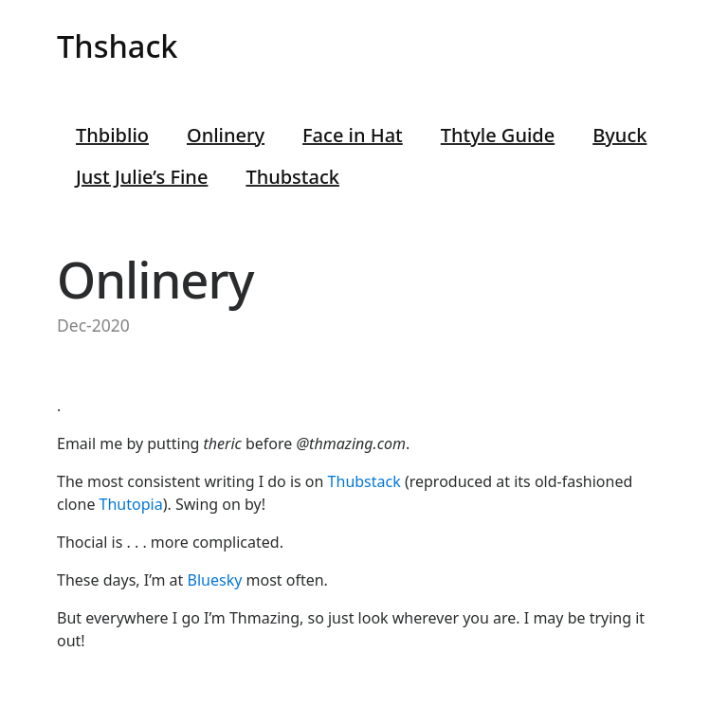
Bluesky (215, 580)
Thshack (118, 46)
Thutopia (131, 504)
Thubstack (364, 481)
